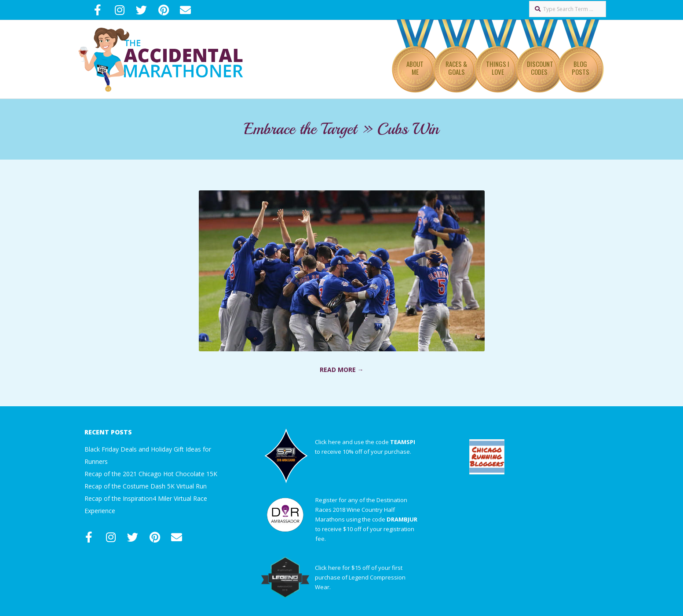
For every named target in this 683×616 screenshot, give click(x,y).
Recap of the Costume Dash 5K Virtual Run (146, 486)
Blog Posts (581, 68)
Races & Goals (456, 68)
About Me (415, 68)
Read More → (342, 370)
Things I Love (498, 68)
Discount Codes (540, 68)
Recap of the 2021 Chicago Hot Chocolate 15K (151, 474)
